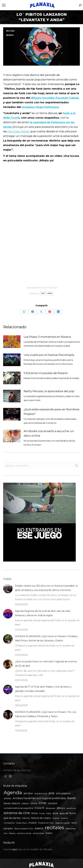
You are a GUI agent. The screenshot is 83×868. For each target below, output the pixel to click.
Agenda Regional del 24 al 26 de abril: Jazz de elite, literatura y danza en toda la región (43, 613)
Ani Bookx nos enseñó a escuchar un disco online (49, 433)
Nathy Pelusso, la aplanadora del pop (49, 391)
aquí (14, 849)
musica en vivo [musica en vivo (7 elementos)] (46, 823)
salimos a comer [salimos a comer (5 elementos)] (24, 833)
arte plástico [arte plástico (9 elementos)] (63, 793)
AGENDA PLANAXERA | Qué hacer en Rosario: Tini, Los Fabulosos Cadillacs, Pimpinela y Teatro (46, 714)
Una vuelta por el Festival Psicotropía (49, 355)
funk (43, 293)
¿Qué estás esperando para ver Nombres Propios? (52, 412)
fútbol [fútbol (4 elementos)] (49, 814)
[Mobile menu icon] (4, 5)
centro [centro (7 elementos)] (34, 803)
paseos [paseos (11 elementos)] (39, 828)
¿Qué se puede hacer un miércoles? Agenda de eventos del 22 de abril (46, 664)
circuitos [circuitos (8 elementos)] (52, 803)
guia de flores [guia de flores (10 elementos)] (68, 813)
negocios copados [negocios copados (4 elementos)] (62, 823)
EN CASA (10, 31)
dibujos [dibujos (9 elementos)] (61, 808)
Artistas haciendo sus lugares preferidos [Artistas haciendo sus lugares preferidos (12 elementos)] (39, 798)
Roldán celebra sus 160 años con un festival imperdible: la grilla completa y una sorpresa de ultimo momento (46, 588)
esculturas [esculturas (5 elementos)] (71, 808)
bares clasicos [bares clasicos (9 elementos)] (12, 803)
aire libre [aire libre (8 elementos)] (28, 793)
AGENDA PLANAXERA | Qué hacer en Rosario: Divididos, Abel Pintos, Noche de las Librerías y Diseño (46, 638)
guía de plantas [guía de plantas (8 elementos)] (12, 818)
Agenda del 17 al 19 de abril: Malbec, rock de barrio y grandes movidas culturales (43, 689)
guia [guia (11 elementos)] (55, 813)
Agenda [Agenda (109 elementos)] (13, 793)
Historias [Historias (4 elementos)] (56, 818)
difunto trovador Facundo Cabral (55, 98)
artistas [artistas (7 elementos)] (7, 798)
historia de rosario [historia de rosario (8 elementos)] (41, 818)
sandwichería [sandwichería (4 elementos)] (38, 833)
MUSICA (10, 35)
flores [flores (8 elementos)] (35, 813)
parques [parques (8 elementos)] (8, 828)
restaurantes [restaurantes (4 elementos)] (71, 829)
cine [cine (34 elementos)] (43, 803)
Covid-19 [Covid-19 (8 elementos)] (39, 808)
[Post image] (12, 342)
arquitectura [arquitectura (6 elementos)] (41, 793)
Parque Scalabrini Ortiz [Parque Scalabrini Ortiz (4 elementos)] (24, 829)
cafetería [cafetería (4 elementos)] (25, 804)
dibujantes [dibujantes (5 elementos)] (50, 808)
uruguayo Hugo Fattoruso (40, 107)
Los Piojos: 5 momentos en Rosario (47, 337)
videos (50, 293)
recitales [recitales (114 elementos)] (54, 828)
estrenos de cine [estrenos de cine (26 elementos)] (17, 813)
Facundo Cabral (18, 131)
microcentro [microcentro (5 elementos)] (9, 823)
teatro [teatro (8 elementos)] (49, 833)
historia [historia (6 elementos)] (26, 818)
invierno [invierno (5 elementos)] (64, 818)
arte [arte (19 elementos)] (52, 793)
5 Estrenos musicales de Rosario (46, 373)
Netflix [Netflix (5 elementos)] (74, 823)
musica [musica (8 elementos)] (33, 823)
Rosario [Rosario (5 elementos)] (12, 833)
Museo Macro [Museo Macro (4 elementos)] (22, 823)
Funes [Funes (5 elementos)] (42, 813)
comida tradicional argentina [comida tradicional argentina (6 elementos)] (18, 808)
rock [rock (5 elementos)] (6, 833)
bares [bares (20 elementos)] (72, 798)
